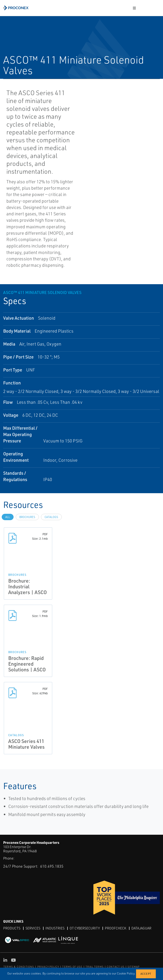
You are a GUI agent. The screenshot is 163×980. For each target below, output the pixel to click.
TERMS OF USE (72, 967)
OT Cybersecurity (85, 928)
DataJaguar (141, 928)
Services (33, 928)
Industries (55, 928)
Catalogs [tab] (51, 517)
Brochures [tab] (27, 517)
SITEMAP (133, 967)
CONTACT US (116, 967)
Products (12, 928)
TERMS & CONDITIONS (19, 967)
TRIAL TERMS (95, 967)
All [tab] (8, 517)
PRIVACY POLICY (48, 967)
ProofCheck (116, 928)
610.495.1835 (52, 866)
